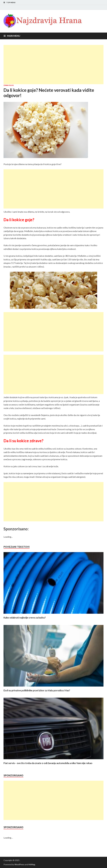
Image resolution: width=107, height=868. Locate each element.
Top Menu (11, 2)
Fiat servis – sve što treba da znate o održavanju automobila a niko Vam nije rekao (48, 763)
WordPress (19, 864)
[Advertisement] (53, 65)
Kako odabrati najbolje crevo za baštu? (25, 618)
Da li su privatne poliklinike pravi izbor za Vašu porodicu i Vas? (37, 690)
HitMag (32, 864)
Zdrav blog (9, 85)
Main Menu (14, 36)
